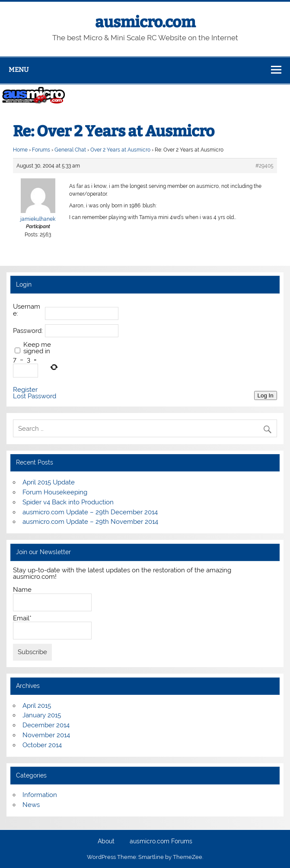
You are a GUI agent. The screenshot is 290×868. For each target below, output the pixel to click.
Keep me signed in (37, 348)
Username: (27, 310)
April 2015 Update (49, 482)
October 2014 (42, 745)
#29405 (265, 166)
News (31, 805)
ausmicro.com (145, 22)
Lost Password (35, 396)
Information (40, 795)
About (106, 842)
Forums (41, 150)
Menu (19, 70)
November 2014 (46, 735)
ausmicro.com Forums (161, 842)
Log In (266, 395)
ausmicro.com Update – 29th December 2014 (90, 512)
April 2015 (37, 706)
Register (25, 390)
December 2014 (46, 725)
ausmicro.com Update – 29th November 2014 (90, 522)
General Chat (70, 150)
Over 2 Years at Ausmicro (120, 150)
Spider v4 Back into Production (68, 502)
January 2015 (42, 715)
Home (20, 150)
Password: (28, 331)
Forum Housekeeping (55, 492)
